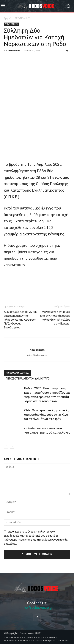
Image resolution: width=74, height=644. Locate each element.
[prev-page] (6, 446)
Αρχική (7, 18)
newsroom (14, 50)
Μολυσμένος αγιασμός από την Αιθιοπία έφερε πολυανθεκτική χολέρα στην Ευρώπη (55, 318)
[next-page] (12, 446)
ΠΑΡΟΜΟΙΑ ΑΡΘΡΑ (17, 373)
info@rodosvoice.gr (37, 607)
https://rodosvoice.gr (37, 355)
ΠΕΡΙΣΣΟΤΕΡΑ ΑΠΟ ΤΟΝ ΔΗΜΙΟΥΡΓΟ (28, 379)
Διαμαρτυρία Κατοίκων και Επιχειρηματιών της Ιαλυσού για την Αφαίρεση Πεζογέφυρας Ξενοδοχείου (20, 320)
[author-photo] (37, 344)
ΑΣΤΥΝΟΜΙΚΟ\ (22, 18)
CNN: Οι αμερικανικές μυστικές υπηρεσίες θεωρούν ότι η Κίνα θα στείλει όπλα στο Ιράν (47, 415)
